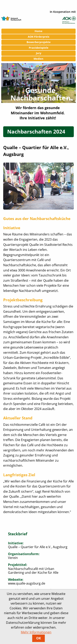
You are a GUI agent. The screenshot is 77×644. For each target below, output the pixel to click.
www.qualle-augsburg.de (27, 583)
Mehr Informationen (36, 632)
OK (39, 638)
